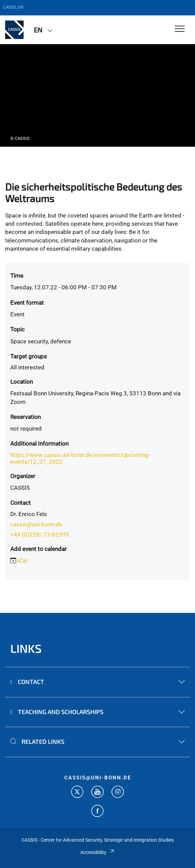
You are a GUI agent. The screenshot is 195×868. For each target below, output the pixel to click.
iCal (22, 561)
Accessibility (97, 852)
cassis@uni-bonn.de (36, 524)
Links (26, 648)
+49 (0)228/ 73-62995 (40, 535)
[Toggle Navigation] (180, 29)
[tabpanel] (97, 95)
